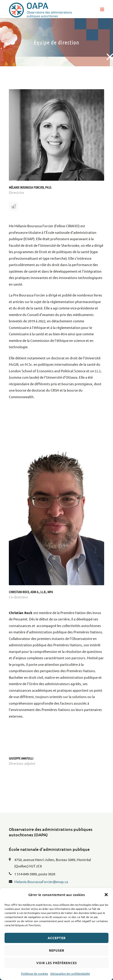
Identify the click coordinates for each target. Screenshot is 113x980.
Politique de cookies (35, 974)
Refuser (57, 950)
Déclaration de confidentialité (70, 974)
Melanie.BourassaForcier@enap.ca (41, 882)
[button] (106, 895)
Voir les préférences (57, 963)
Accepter (57, 938)
